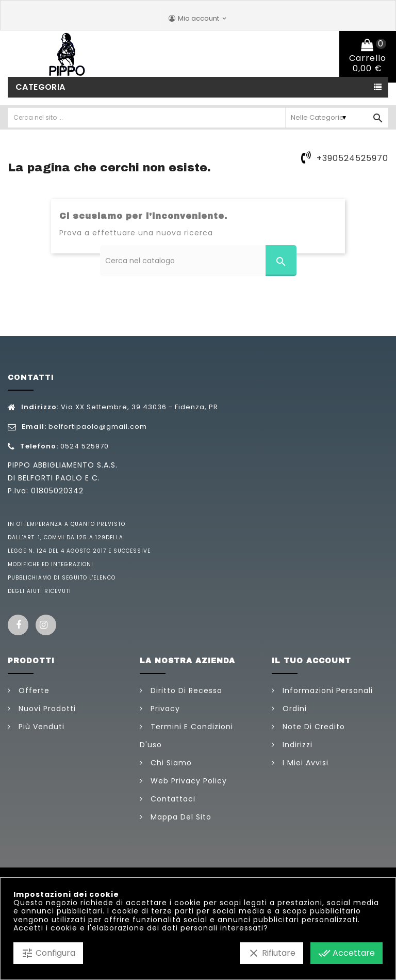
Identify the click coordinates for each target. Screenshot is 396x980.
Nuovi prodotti (46, 709)
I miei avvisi (304, 763)
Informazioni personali (326, 690)
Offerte (33, 690)
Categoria (40, 87)
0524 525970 (85, 446)
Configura (48, 953)
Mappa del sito (180, 817)
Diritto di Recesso (185, 690)
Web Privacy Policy (187, 781)
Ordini (293, 709)
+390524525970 (352, 158)
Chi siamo (170, 763)
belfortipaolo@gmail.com (98, 427)
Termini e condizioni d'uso (186, 736)
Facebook (18, 625)
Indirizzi (296, 745)
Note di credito (312, 727)
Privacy (164, 709)
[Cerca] (198, 261)
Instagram (46, 625)
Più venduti (40, 727)
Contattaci (172, 799)
